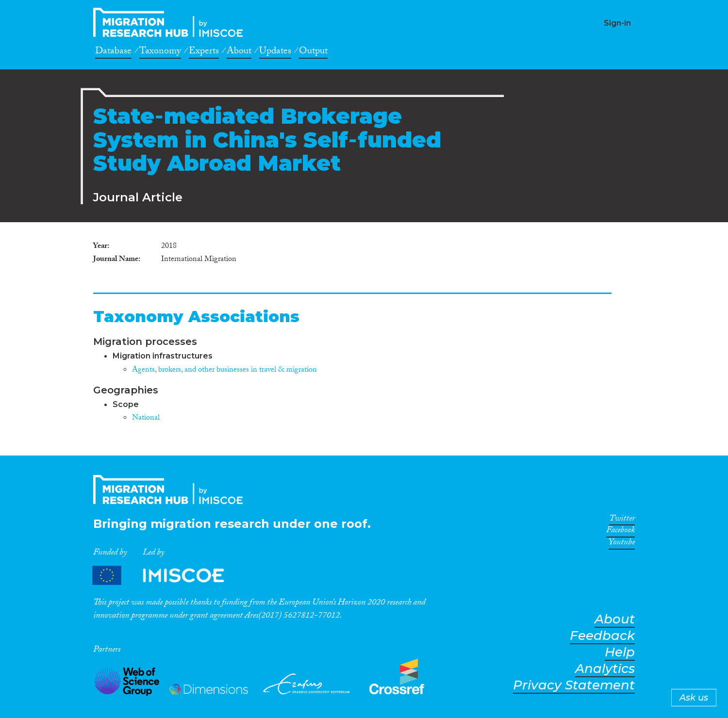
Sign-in (617, 23)
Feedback (602, 636)
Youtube (622, 544)
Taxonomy (160, 52)
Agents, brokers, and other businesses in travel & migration (224, 370)
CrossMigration (171, 22)
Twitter (622, 520)
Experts (204, 52)
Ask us (694, 698)
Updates (275, 52)
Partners (166, 576)
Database (113, 52)
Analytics (605, 669)
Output (313, 52)
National (146, 418)
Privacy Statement (574, 685)
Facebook (620, 532)
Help (620, 652)
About (239, 52)
